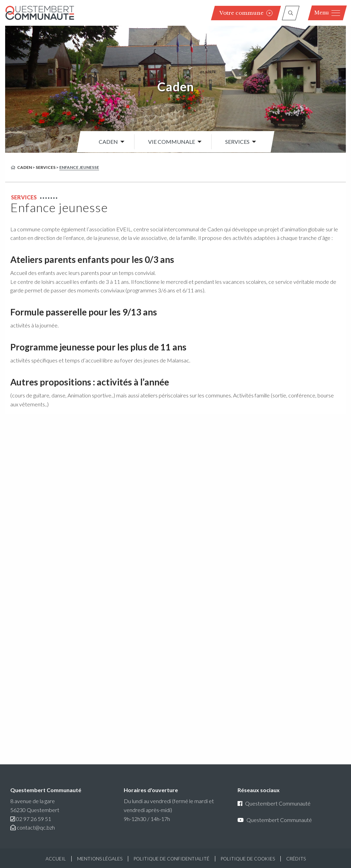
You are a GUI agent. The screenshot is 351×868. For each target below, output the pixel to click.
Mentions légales (100, 859)
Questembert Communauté (274, 803)
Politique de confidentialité (172, 859)
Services (237, 142)
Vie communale (172, 142)
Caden (176, 86)
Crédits (296, 859)
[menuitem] (110, 142)
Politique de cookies (248, 859)
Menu (327, 13)
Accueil (56, 859)
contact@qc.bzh (36, 827)
